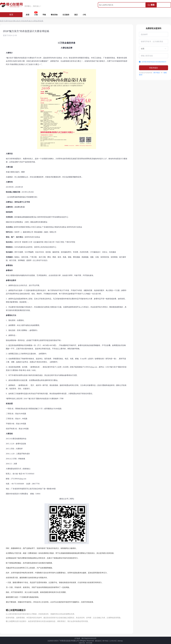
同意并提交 (154, 68)
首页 (11, 15)
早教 (44, 15)
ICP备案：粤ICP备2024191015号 (86, 638)
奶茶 (28, 15)
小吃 (84, 15)
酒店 (76, 15)
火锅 (36, 15)
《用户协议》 (157, 73)
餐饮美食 (54, 15)
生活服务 (66, 15)
